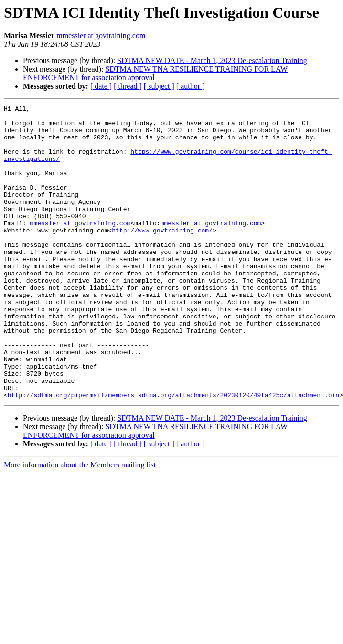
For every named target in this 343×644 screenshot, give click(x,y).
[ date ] (101, 86)
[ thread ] (128, 86)
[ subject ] (159, 86)
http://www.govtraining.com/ (162, 256)
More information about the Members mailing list (80, 523)
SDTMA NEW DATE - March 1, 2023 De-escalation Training (212, 60)
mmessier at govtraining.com (101, 36)
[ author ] (191, 86)
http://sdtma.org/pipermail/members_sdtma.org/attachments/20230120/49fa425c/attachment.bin (173, 454)
